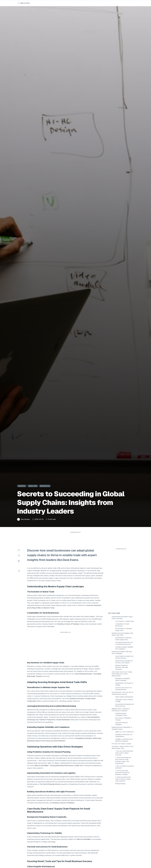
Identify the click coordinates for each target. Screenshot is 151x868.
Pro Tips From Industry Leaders (121, 744)
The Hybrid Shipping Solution (50, 784)
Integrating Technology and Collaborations (124, 735)
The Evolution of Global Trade (125, 621)
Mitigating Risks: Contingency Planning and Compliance (121, 710)
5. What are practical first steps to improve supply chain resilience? (123, 779)
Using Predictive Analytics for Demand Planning (124, 657)
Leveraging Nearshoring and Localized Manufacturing (124, 643)
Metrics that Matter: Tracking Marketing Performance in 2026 (57, 766)
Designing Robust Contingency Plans (121, 714)
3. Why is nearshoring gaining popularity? (124, 767)
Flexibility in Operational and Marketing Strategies (124, 740)
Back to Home (24, 3)
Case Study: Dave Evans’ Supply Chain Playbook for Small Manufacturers (122, 674)
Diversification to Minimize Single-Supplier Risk (123, 639)
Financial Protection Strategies (121, 724)
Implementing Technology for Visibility (124, 684)
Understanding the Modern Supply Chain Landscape (122, 618)
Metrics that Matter (84, 839)
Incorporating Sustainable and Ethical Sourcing (125, 705)
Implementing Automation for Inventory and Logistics (124, 662)
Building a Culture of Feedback (69, 624)
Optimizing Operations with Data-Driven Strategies (122, 653)
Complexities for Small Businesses (122, 625)
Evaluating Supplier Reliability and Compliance (124, 648)
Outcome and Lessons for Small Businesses (123, 689)
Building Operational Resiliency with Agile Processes (122, 667)
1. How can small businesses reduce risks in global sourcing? (124, 753)
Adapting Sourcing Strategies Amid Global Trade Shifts (122, 634)
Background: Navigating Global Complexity (123, 679)
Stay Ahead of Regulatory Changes (123, 719)
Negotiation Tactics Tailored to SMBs (124, 701)
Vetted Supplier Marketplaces (124, 697)
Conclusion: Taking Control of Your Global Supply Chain (123, 747)
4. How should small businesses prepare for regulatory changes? (122, 773)
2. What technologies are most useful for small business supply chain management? (123, 760)
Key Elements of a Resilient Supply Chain (124, 630)
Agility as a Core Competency (125, 732)
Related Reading (120, 784)
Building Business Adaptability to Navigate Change (122, 728)
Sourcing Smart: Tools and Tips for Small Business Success (122, 693)
